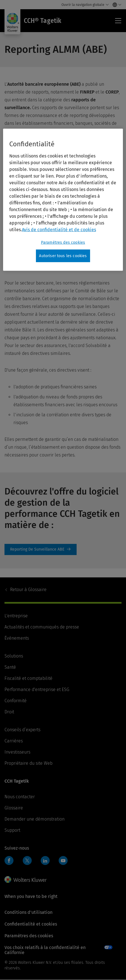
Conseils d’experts (22, 730)
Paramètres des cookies (29, 936)
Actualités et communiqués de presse (42, 627)
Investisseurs (17, 752)
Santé (10, 667)
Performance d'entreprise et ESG (37, 689)
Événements (17, 638)
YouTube (63, 861)
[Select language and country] (115, 5)
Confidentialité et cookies (31, 924)
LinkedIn (45, 861)
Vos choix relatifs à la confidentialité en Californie (45, 950)
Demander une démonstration (35, 819)
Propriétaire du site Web (28, 763)
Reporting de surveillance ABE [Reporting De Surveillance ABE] (41, 549)
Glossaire (28, 590)
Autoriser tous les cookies (63, 256)
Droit (9, 712)
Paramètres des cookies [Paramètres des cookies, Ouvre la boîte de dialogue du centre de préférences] (63, 242)
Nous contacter (20, 797)
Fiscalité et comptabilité (28, 678)
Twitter (27, 861)
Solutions (14, 656)
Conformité (16, 701)
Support (12, 830)
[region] (63, 200)
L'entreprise (16, 616)
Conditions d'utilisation (28, 912)
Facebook (9, 861)
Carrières (14, 741)
